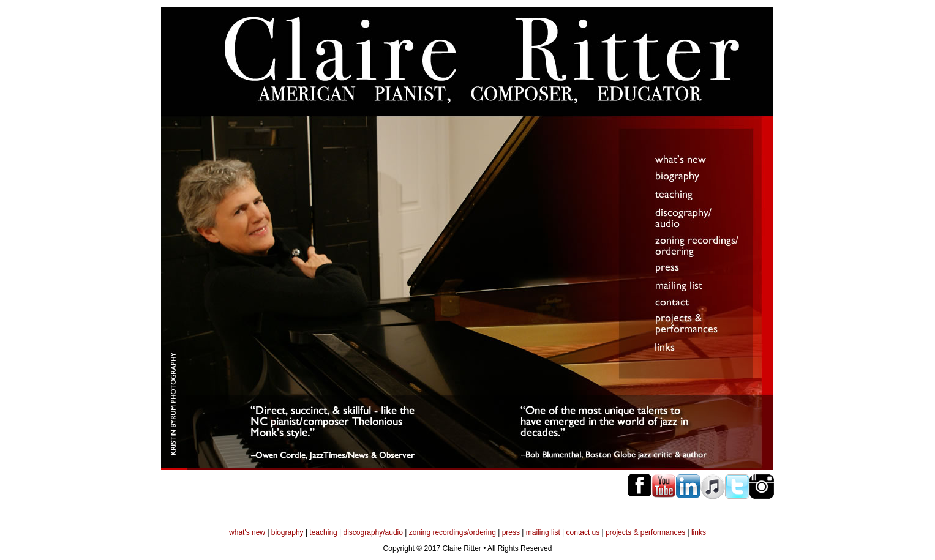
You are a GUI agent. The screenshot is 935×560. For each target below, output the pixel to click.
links (699, 532)
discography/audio (373, 532)
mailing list (543, 532)
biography (287, 532)
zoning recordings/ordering (452, 532)
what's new (247, 532)
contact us (583, 532)
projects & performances (645, 532)
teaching (323, 532)
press (511, 532)
